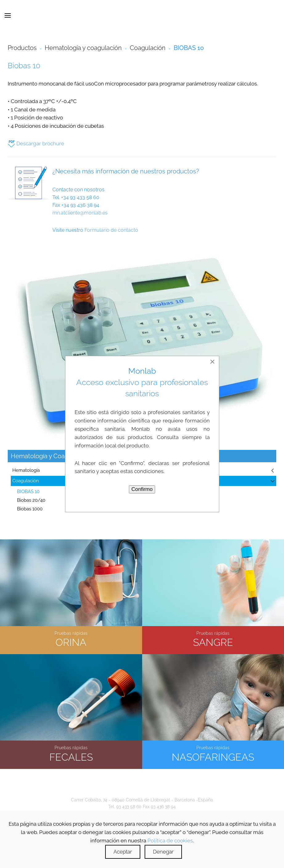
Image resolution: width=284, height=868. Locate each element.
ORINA (71, 641)
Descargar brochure (36, 143)
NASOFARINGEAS (213, 756)
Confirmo (142, 489)
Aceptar (123, 852)
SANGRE (213, 641)
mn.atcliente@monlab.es (80, 213)
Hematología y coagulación (83, 48)
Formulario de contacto (111, 230)
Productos (22, 48)
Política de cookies (170, 841)
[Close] (212, 362)
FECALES (71, 756)
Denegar (163, 852)
